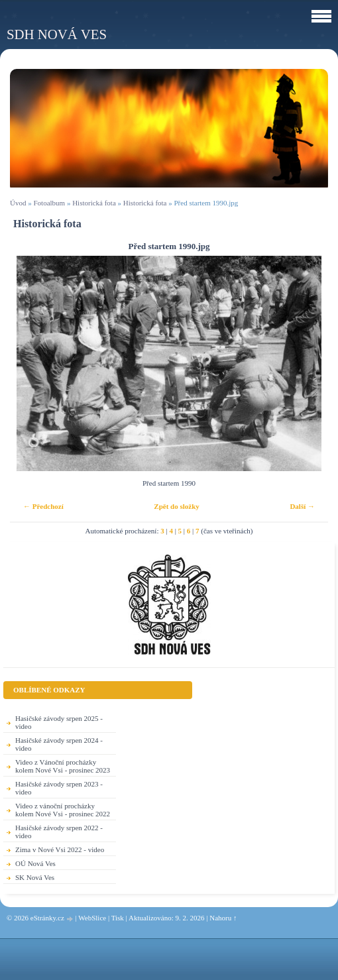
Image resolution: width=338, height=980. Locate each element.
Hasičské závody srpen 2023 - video (59, 788)
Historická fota (94, 203)
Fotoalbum (49, 203)
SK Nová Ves (35, 877)
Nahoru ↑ (223, 918)
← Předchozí (43, 506)
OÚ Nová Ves (35, 863)
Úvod (18, 203)
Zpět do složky (176, 506)
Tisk (118, 918)
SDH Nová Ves (57, 34)
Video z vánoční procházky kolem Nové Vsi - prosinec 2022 (63, 810)
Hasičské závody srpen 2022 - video (59, 832)
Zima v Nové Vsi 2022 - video (60, 849)
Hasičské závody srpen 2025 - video (59, 722)
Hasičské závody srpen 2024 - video (59, 744)
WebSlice (92, 918)
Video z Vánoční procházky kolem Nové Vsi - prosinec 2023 (63, 766)
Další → (302, 506)
